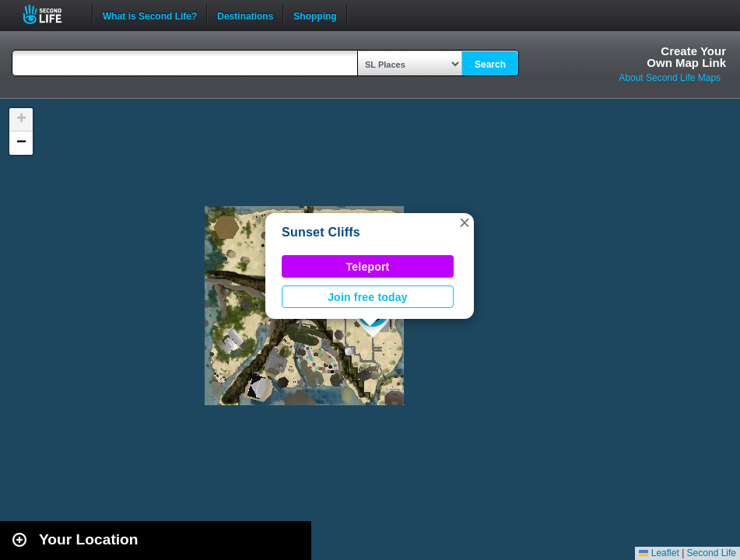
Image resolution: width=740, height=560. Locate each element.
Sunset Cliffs (321, 232)
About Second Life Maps (670, 78)
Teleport (368, 267)
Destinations (245, 15)
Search (490, 65)
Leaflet (659, 553)
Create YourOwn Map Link (686, 57)
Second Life (51, 14)
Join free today (368, 297)
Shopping (315, 15)
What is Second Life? (150, 15)
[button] (465, 222)
